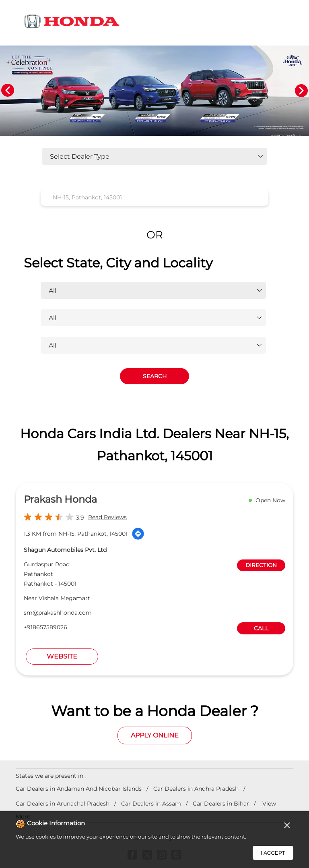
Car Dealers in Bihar (221, 804)
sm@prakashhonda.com (58, 613)
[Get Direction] (138, 534)
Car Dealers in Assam (151, 804)
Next (301, 91)
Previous (8, 91)
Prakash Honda (60, 499)
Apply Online (155, 735)
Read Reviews (107, 517)
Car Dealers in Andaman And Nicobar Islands (79, 789)
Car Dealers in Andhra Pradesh (196, 789)
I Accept (273, 853)
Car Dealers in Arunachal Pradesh (63, 804)
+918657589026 (45, 627)
